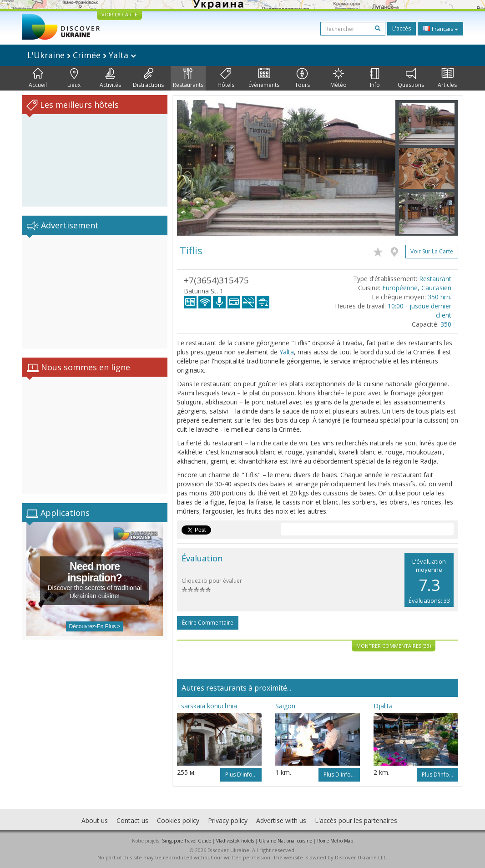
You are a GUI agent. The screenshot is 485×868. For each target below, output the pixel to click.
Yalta (287, 352)
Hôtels (226, 78)
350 (446, 324)
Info (375, 78)
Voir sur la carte (432, 251)
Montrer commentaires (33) (394, 646)
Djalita (383, 706)
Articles (447, 78)
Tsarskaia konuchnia (207, 706)
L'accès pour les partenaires (356, 820)
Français (440, 29)
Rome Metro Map (335, 841)
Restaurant (435, 279)
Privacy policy (228, 820)
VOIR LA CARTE (119, 14)
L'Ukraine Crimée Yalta (82, 55)
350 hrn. (440, 297)
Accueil (38, 78)
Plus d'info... (241, 775)
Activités (110, 78)
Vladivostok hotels (235, 841)
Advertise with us (281, 820)
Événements (264, 78)
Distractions (148, 78)
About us (95, 820)
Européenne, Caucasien (417, 288)
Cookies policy (178, 820)
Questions (411, 78)
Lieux (74, 78)
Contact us (132, 820)
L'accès (402, 28)
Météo (338, 78)
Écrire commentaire (208, 623)
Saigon (285, 706)
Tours (302, 78)
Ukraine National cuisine (285, 841)
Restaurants (188, 78)
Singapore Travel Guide (187, 841)
